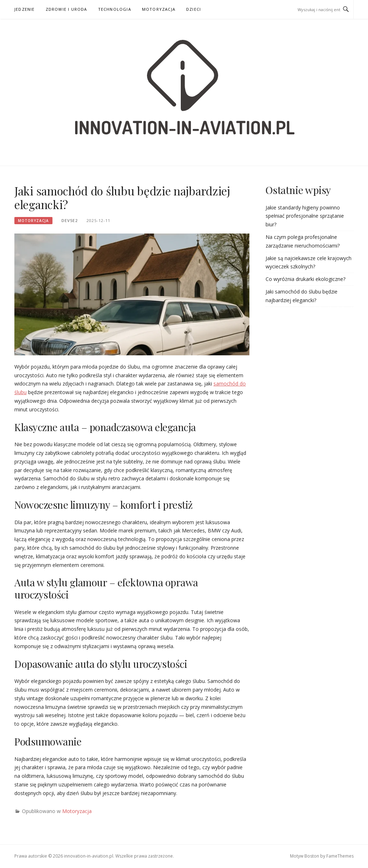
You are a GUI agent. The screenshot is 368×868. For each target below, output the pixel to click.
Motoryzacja (159, 9)
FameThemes (340, 856)
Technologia (115, 9)
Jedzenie (25, 9)
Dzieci (194, 9)
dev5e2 (70, 220)
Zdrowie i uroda (66, 9)
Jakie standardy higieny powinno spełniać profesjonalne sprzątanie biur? (305, 216)
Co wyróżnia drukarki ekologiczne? (305, 279)
